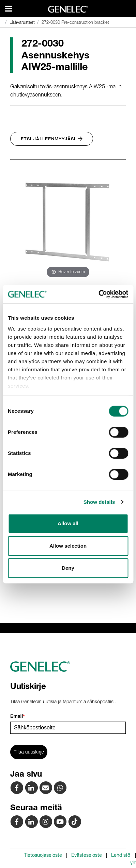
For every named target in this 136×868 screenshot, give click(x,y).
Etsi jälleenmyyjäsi (52, 139)
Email (18, 716)
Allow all (68, 523)
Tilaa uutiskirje (29, 752)
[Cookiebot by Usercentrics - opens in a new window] (98, 294)
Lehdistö (121, 855)
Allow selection (68, 546)
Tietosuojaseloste (43, 855)
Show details (99, 502)
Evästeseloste (87, 855)
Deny (68, 568)
